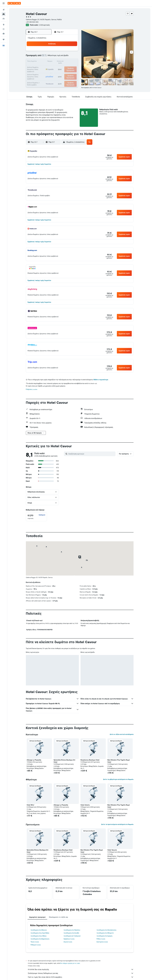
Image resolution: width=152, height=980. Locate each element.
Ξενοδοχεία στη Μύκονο (39, 930)
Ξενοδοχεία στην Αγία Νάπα (40, 933)
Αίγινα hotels (68, 942)
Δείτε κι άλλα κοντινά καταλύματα (122, 734)
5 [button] (73, 52)
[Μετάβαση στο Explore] (4, 25)
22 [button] (52, 67)
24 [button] (62, 67)
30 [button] (57, 72)
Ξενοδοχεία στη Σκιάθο (71, 933)
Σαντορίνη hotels (102, 942)
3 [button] (62, 52)
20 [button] (42, 67)
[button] (4, 3)
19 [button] (73, 62)
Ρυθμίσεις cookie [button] (32, 389)
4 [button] (68, 52)
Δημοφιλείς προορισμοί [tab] (37, 917)
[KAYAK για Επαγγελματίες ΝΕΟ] (4, 33)
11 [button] (67, 57)
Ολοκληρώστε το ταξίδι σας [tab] (58, 917)
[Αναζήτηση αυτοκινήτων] (4, 19)
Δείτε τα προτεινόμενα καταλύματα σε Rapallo (117, 824)
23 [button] (57, 67)
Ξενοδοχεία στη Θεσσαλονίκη (106, 930)
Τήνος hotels (35, 942)
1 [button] (52, 52)
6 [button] (42, 57)
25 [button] (67, 67)
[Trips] (4, 40)
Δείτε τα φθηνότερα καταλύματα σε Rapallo (118, 779)
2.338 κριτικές (44, 25)
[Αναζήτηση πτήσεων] (4, 10)
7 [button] (47, 57)
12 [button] (73, 57)
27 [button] (42, 72)
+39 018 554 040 (32, 22)
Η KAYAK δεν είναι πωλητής (81, 969)
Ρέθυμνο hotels (36, 945)
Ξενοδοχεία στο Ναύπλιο (72, 930)
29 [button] (52, 72)
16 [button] (57, 62)
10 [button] (62, 57)
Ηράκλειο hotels (69, 939)
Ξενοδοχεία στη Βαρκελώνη (40, 939)
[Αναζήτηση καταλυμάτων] (4, 14)
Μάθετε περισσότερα (101, 380)
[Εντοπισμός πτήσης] (4, 29)
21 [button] (47, 67)
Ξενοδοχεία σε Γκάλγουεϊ (72, 936)
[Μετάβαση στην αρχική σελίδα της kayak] (14, 3)
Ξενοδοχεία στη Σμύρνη (104, 936)
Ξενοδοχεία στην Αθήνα (39, 936)
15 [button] (52, 62)
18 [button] (68, 62)
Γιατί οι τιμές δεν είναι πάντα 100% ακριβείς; (81, 977)
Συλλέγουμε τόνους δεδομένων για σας (81, 973)
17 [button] (62, 62)
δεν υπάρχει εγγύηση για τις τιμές (70, 963)
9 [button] (57, 57)
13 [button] (42, 62)
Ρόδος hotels (101, 939)
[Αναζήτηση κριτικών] (91, 454)
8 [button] (52, 57)
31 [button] (62, 72)
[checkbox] (36, 517)
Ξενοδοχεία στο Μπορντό (105, 933)
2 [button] (57, 52)
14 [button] (47, 62)
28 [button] (47, 72)
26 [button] (73, 67)
